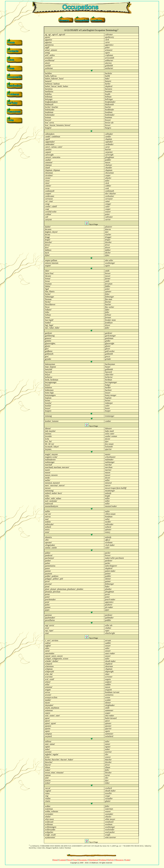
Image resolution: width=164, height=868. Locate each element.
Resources (120, 860)
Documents (83, 860)
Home (55, 860)
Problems (103, 860)
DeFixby (111, 860)
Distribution (93, 860)
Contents (62, 860)
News (69, 860)
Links (128, 860)
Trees (75, 860)
